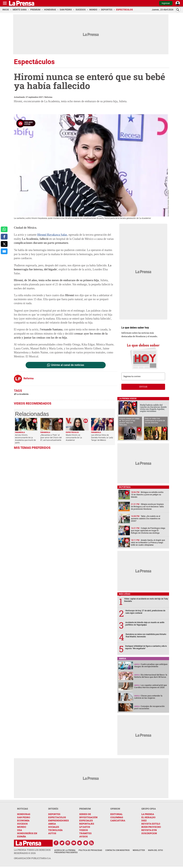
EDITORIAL (116, 814)
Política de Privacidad (90, 850)
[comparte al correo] (4, 251)
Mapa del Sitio (155, 850)
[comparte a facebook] (4, 237)
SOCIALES (54, 827)
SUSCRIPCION (149, 833)
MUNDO (22, 827)
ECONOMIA (23, 820)
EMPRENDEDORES (59, 820)
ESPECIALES (86, 820)
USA (20, 830)
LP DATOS (85, 827)
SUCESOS (22, 824)
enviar (143, 387)
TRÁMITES (85, 833)
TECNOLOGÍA (55, 830)
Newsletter (139, 850)
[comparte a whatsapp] (4, 229)
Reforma (48, 97)
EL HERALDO (148, 817)
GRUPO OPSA (149, 809)
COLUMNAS (117, 817)
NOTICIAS (23, 809)
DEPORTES (54, 814)
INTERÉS (53, 809)
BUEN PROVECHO (151, 827)
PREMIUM (85, 809)
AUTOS (52, 833)
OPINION (115, 809)
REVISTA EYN (149, 830)
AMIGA (52, 824)
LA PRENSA (148, 814)
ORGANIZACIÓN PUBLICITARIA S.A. (33, 858)
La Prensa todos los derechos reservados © (32, 851)
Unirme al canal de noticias (68, 365)
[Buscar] (178, 10)
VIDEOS (84, 830)
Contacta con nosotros (117, 850)
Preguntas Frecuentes (66, 853)
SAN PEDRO (24, 817)
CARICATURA (118, 820)
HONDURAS (24, 814)
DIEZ (144, 820)
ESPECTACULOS (57, 817)
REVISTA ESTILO (151, 824)
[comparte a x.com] (4, 244)
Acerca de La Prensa (65, 850)
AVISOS (83, 836)
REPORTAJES (87, 824)
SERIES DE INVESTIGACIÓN (88, 816)
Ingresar (166, 3)
